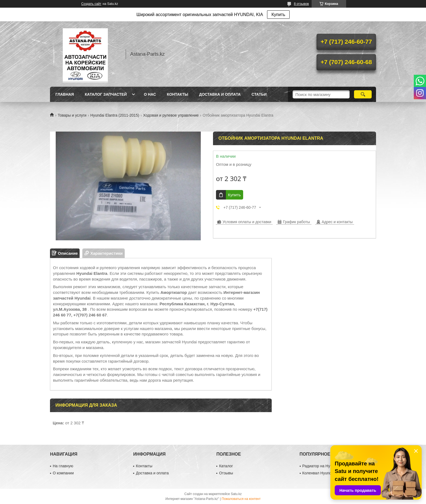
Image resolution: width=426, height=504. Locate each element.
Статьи (259, 94)
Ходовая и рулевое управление (171, 115)
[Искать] (363, 94)
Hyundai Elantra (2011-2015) (115, 115)
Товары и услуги (72, 115)
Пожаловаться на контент (241, 499)
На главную (63, 466)
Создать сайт (91, 4)
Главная (65, 94)
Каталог (226, 466)
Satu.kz (236, 494)
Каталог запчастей (106, 94)
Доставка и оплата (220, 94)
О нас (150, 94)
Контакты (177, 94)
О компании (63, 473)
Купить (278, 15)
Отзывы (226, 473)
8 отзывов (301, 4)
